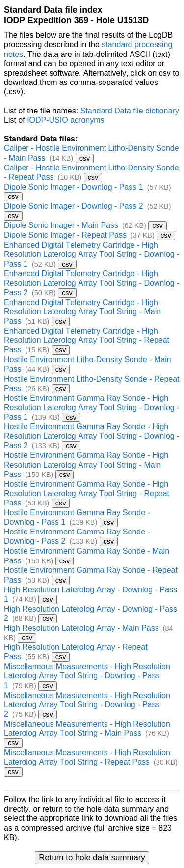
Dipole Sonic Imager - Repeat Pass (65, 235)
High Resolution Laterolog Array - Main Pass (81, 628)
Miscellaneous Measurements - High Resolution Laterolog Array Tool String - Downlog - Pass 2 (87, 705)
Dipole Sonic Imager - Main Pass (61, 225)
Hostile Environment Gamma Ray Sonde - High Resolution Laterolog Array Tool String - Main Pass (86, 464)
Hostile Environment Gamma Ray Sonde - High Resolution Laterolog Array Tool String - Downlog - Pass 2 (92, 436)
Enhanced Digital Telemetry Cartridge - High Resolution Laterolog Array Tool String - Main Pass (82, 312)
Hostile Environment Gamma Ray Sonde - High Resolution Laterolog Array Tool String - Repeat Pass (87, 493)
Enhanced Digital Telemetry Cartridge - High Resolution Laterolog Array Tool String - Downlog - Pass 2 (92, 283)
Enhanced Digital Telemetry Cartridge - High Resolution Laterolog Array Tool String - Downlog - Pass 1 (92, 254)
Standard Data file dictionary (130, 111)
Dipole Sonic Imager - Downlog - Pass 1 (74, 187)
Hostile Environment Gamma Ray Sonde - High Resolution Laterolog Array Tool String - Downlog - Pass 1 (92, 407)
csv (85, 158)
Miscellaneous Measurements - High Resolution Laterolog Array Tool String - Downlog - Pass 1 (87, 676)
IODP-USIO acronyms (66, 120)
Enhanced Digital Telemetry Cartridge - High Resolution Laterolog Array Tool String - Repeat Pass (87, 340)
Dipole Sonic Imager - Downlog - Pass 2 (74, 206)
